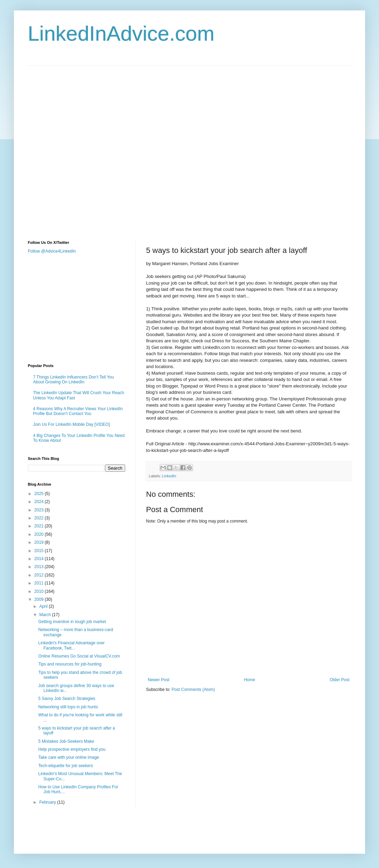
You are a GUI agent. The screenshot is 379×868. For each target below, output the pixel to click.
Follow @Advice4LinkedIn (52, 251)
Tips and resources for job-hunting (70, 664)
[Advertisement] (81, 147)
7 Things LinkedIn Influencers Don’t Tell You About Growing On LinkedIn (73, 380)
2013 (40, 567)
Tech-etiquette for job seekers (66, 766)
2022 (40, 518)
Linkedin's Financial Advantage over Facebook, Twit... (71, 645)
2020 (40, 534)
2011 (40, 583)
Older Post (340, 680)
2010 (40, 591)
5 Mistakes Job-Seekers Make (66, 741)
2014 (40, 559)
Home (250, 680)
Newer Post (159, 680)
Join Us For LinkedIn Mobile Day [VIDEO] (71, 424)
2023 (40, 510)
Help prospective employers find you (72, 749)
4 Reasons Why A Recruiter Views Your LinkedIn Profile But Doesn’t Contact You (78, 411)
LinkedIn (169, 476)
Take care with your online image (69, 757)
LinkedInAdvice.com (121, 34)
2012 (40, 575)
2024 (40, 502)
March (46, 615)
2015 (40, 551)
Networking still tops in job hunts (68, 707)
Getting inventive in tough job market (72, 622)
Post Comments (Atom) (193, 690)
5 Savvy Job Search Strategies (67, 699)
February (48, 802)
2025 (40, 494)
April (44, 606)
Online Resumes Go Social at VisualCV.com (79, 656)
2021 (40, 526)
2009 (40, 599)
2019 (40, 542)
